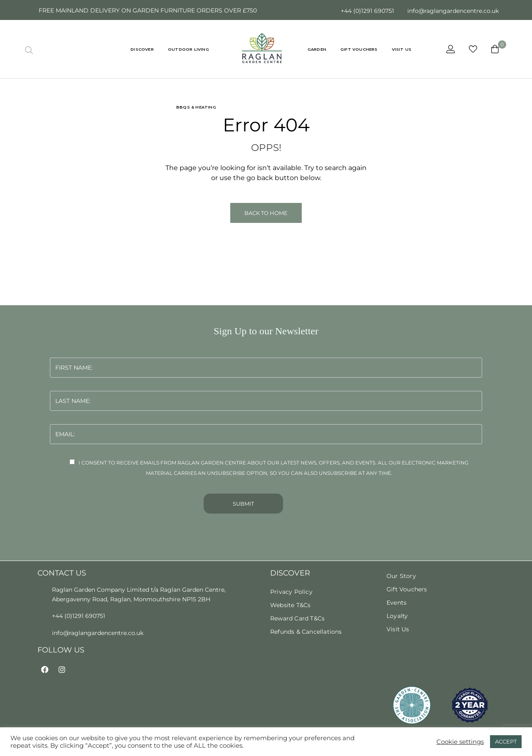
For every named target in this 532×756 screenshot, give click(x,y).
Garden (317, 49)
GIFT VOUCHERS (359, 49)
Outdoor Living (188, 49)
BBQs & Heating (196, 107)
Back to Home (266, 213)
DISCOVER (142, 49)
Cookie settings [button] (460, 742)
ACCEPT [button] (506, 741)
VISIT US (402, 49)
